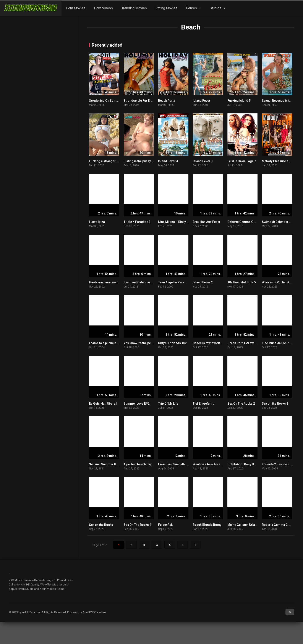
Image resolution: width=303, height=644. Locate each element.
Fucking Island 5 (239, 101)
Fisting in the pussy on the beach (147, 161)
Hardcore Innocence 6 (105, 282)
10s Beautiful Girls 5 (242, 282)
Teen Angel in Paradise (174, 282)
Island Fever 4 (168, 161)
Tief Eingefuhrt (203, 404)
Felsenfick (165, 525)
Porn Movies (76, 8)
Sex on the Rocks (101, 525)
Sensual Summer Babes (106, 464)
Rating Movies (166, 8)
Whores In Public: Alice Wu (281, 282)
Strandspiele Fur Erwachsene (144, 101)
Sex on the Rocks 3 (275, 404)
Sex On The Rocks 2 (241, 404)
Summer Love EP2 (137, 404)
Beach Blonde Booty (207, 525)
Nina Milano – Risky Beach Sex (180, 222)
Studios (216, 8)
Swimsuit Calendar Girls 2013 (145, 282)
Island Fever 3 (203, 161)
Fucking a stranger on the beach (112, 161)
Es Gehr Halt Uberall (103, 404)
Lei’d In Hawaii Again (242, 161)
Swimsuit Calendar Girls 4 (280, 222)
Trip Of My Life (168, 404)
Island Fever (202, 101)
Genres (191, 8)
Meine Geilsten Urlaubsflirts (247, 525)
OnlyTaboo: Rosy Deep (243, 464)
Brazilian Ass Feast (206, 222)
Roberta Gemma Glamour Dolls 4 (251, 222)
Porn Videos (103, 8)
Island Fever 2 (203, 282)
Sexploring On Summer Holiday (111, 101)
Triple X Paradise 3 (137, 222)
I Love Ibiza (97, 222)
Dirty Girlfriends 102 (172, 343)
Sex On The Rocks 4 (137, 525)
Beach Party (167, 101)
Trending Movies (134, 8)
